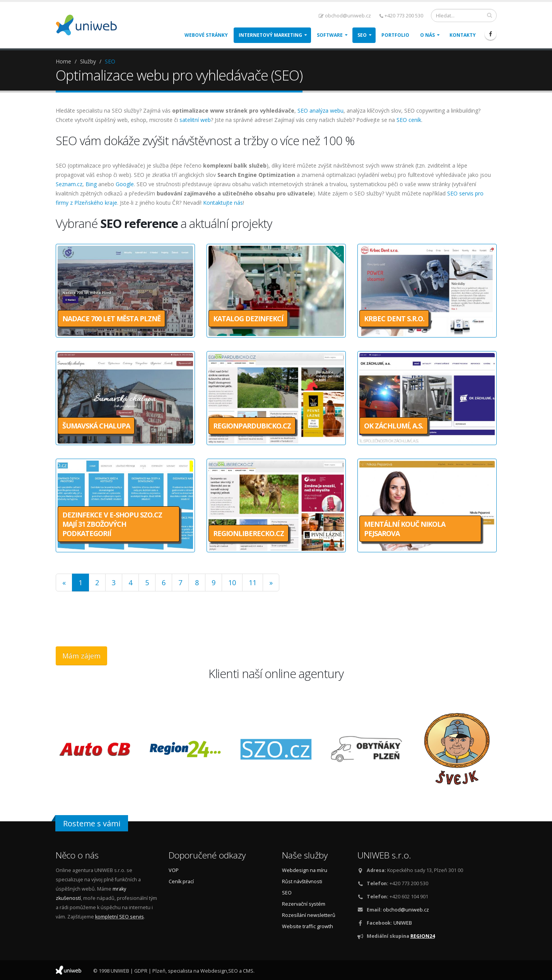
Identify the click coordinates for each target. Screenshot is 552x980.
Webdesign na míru (305, 870)
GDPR (141, 971)
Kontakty (463, 35)
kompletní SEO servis (120, 917)
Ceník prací (181, 881)
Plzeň (159, 971)
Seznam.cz (69, 184)
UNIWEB (403, 923)
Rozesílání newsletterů (309, 915)
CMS (248, 971)
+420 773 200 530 (401, 16)
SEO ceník (409, 120)
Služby (88, 61)
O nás (427, 35)
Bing (91, 184)
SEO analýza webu (320, 111)
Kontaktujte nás (223, 203)
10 (232, 583)
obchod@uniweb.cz (345, 16)
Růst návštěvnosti (302, 881)
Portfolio (395, 35)
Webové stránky (206, 35)
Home (63, 61)
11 (253, 583)
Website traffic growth (308, 926)
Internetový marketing (270, 35)
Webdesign (214, 971)
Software (330, 35)
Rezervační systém (304, 904)
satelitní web (195, 120)
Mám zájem (81, 656)
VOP (174, 870)
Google (125, 184)
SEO (362, 35)
